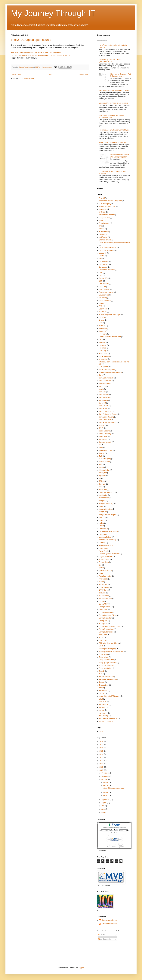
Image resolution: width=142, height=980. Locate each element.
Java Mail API (104, 395)
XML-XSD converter (106, 721)
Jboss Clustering (105, 434)
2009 (102, 770)
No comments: (47, 67)
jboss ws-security (105, 442)
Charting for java (105, 240)
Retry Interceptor (105, 576)
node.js (102, 520)
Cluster (102, 256)
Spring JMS (103, 621)
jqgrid (101, 464)
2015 (102, 751)
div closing (103, 298)
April (103, 812)
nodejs (101, 523)
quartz (101, 573)
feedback (102, 331)
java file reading (105, 383)
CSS (101, 281)
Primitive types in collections (109, 554)
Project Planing (105, 559)
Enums (102, 320)
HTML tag (103, 351)
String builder (104, 657)
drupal (101, 303)
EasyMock (103, 312)
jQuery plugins (104, 470)
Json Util (102, 484)
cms (100, 259)
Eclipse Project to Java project (110, 315)
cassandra (103, 234)
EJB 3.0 (102, 317)
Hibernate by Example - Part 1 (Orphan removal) (120, 75)
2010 (102, 767)
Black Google (104, 232)
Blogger (81, 968)
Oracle (101, 526)
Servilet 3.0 (103, 585)
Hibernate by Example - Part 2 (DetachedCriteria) (110, 61)
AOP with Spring (105, 204)
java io (101, 389)
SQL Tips (102, 640)
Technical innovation (106, 677)
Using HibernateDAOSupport (110, 696)
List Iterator (103, 495)
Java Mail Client (105, 397)
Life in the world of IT (107, 492)
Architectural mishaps (107, 215)
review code (103, 579)
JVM (101, 487)
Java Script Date (105, 420)
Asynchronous (104, 223)
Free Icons (103, 334)
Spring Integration (105, 618)
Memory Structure (105, 509)
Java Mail (102, 392)
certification (103, 237)
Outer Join (103, 534)
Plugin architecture (106, 545)
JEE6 (101, 448)
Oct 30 (106, 782)
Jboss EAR (103, 437)
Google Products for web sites (110, 337)
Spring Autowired (105, 607)
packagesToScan (105, 537)
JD (100, 445)
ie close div (103, 359)
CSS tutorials (104, 284)
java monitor (103, 400)
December (105, 773)
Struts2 (102, 671)
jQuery (101, 467)
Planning (102, 543)
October (105, 779)
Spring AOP (103, 604)
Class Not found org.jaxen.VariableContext (114, 243)
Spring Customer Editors (108, 615)
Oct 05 (106, 795)
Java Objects (104, 406)
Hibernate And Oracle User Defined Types (114, 130)
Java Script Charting (106, 417)
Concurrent (103, 267)
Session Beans (104, 587)
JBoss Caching (104, 431)
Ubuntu (102, 693)
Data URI (102, 287)
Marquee (102, 501)
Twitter (101, 688)
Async (101, 220)
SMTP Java (103, 590)
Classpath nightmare (106, 250)
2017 (102, 745)
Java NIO (102, 403)
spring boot (103, 610)
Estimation (103, 328)
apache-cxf (103, 209)
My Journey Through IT (53, 13)
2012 (102, 761)
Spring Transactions (106, 629)
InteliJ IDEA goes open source (31, 40)
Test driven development (108, 679)
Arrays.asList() (104, 218)
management (104, 498)
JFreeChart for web (106, 450)
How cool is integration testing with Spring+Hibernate (112, 116)
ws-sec (102, 710)
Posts (102, 935)
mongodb (102, 517)
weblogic (102, 707)
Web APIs (103, 702)
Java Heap (103, 386)
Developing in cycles (106, 292)
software (102, 593)
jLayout (102, 453)
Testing (102, 682)
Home (50, 75)
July (103, 806)
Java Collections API (106, 378)
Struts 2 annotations (106, 665)
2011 (102, 764)
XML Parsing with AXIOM (108, 718)
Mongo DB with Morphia (108, 515)
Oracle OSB (103, 529)
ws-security (103, 713)
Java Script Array (105, 411)
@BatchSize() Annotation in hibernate (113, 142)
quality (101, 568)
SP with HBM (104, 596)
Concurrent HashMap (107, 270)
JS (100, 478)
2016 (102, 748)
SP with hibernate (105, 599)
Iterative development (107, 370)
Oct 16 (106, 785)
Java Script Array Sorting (108, 414)
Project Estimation (106, 557)
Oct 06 (106, 792)
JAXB (101, 428)
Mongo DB (103, 512)
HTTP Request (104, 356)
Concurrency (104, 264)
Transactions (104, 685)
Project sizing (104, 562)
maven (101, 506)
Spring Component (106, 612)
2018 (102, 741)
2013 (102, 757)
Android (102, 198)
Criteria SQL (103, 278)
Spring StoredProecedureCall (110, 626)
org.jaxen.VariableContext (108, 531)
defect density (104, 289)
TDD (101, 674)
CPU (101, 273)
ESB (101, 323)
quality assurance (105, 571)
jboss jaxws (103, 439)
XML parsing (104, 716)
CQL (101, 275)
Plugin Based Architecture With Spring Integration (120, 156)
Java (101, 375)
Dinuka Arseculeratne (110, 920)
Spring (101, 601)
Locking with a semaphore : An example (113, 103)
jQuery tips (103, 473)
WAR (101, 699)
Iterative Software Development (110, 372)
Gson (101, 340)
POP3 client (103, 548)
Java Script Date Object (108, 423)
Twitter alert (103, 691)
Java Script (103, 409)
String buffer (103, 654)
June (103, 809)
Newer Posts (16, 75)
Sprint (101, 638)
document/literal (105, 301)
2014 (102, 754)
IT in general (104, 367)
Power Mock (103, 551)
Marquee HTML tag (106, 503)
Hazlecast (103, 345)
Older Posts (84, 75)
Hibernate (103, 348)
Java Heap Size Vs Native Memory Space (114, 91)
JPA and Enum (104, 462)
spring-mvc (103, 635)
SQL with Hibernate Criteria (109, 643)
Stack (101, 646)
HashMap (102, 342)
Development (104, 295)
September (106, 800)
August (104, 803)
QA (100, 565)
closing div (103, 253)
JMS (101, 456)
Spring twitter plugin (106, 632)
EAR (101, 306)
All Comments (105, 939)
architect (102, 212)
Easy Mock (103, 309)
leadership (103, 490)
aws (100, 226)
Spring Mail (103, 624)
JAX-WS (102, 425)
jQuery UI (102, 476)
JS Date (102, 481)
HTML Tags (103, 354)
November (105, 776)
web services (104, 704)
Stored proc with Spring (108, 649)
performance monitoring (108, 540)
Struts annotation (105, 668)
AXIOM (102, 229)
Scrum (101, 582)
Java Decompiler (105, 381)
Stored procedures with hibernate (111, 652)
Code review (104, 261)
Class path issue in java (108, 247)
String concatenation (106, 660)
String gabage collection (108, 663)
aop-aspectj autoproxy (107, 206)
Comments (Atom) (28, 79)
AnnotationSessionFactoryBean (110, 201)
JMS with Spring (105, 459)
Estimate (102, 326)
